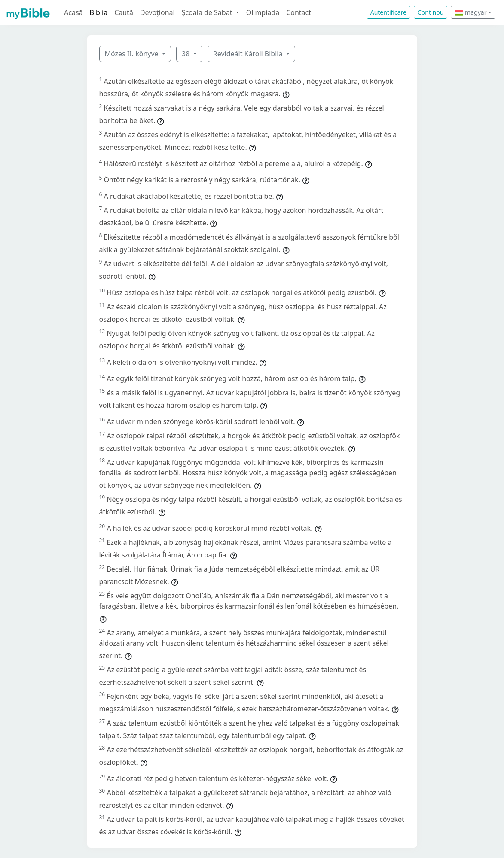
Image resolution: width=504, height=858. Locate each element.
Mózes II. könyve (133, 54)
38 (186, 54)
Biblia (99, 12)
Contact (299, 12)
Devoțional (157, 12)
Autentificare (388, 12)
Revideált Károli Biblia (249, 54)
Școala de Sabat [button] (208, 12)
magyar (470, 12)
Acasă (73, 12)
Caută (124, 12)
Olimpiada (263, 12)
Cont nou (431, 12)
